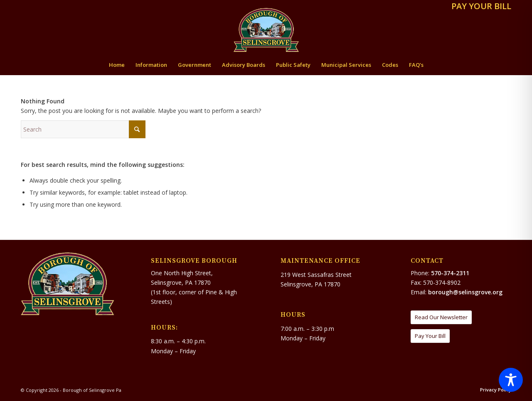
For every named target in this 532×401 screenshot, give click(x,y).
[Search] (83, 129)
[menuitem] (479, 7)
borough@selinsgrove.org (465, 292)
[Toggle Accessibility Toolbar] (511, 380)
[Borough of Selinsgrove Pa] (266, 30)
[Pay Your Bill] (430, 336)
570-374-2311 (450, 273)
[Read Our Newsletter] (441, 317)
